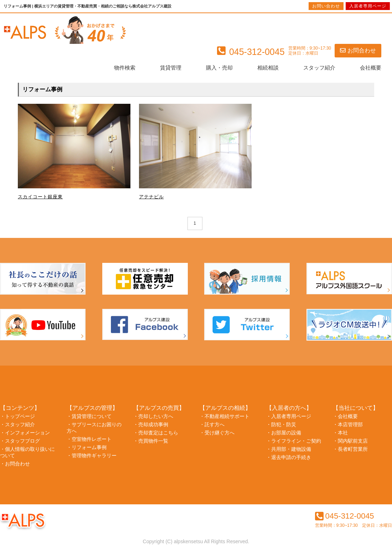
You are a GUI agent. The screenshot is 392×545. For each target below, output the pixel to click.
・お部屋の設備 (284, 433)
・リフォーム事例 (87, 447)
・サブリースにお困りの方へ (94, 428)
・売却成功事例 (151, 424)
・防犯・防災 (281, 424)
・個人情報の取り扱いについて (27, 452)
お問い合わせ (326, 6)
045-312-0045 (345, 516)
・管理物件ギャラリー (92, 455)
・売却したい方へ (153, 416)
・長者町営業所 (350, 449)
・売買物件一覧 (151, 441)
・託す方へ (212, 424)
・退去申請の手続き (289, 457)
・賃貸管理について (89, 416)
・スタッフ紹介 (17, 424)
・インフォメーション (25, 433)
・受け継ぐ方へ (217, 433)
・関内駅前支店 (350, 441)
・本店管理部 (348, 424)
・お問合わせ (15, 464)
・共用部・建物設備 (289, 449)
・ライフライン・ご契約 (294, 441)
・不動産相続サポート (225, 416)
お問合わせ (358, 50)
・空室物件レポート (89, 439)
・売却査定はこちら (156, 433)
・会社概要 (345, 416)
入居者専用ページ (368, 6)
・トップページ (17, 416)
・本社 (340, 433)
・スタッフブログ (20, 441)
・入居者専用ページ (289, 416)
